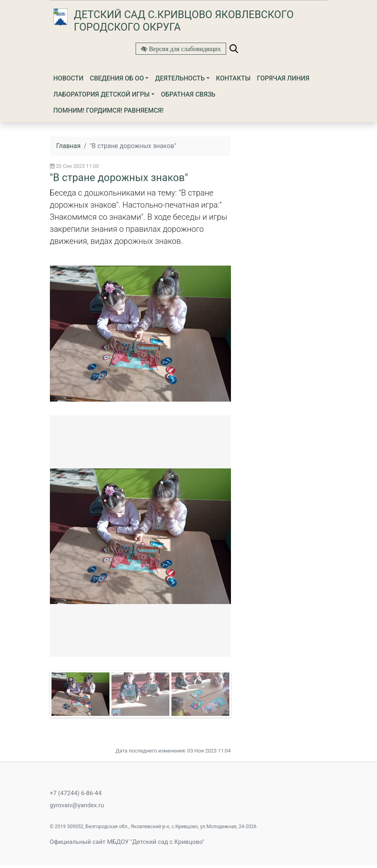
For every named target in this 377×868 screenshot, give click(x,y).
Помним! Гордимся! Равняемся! (109, 110)
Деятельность (180, 78)
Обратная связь (188, 94)
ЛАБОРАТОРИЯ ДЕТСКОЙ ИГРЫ (102, 94)
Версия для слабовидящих (184, 49)
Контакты (233, 78)
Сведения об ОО (117, 78)
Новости (69, 78)
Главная (69, 146)
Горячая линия (283, 78)
